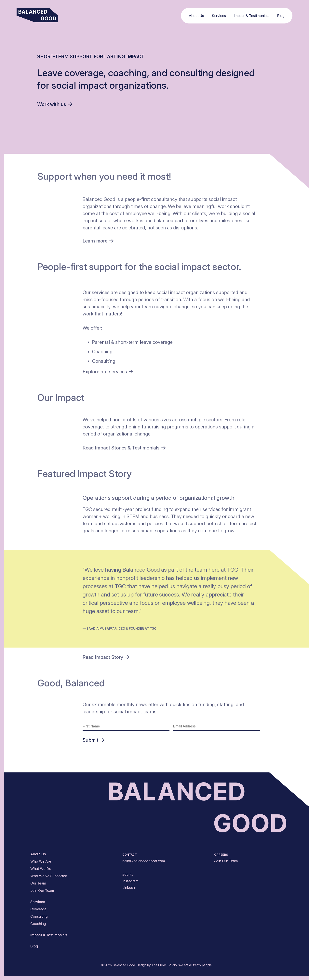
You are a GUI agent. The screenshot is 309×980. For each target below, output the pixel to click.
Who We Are (41, 861)
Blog (282, 16)
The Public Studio (164, 965)
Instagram (130, 881)
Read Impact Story (106, 658)
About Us (197, 16)
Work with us (55, 104)
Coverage (38, 909)
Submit (94, 740)
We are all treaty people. (195, 965)
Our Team (38, 883)
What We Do (41, 869)
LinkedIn (129, 888)
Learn (98, 242)
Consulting (39, 916)
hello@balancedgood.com (144, 861)
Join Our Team (42, 891)
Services (220, 16)
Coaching (38, 924)
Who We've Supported (49, 876)
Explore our (108, 372)
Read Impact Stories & (124, 449)
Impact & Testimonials (252, 16)
